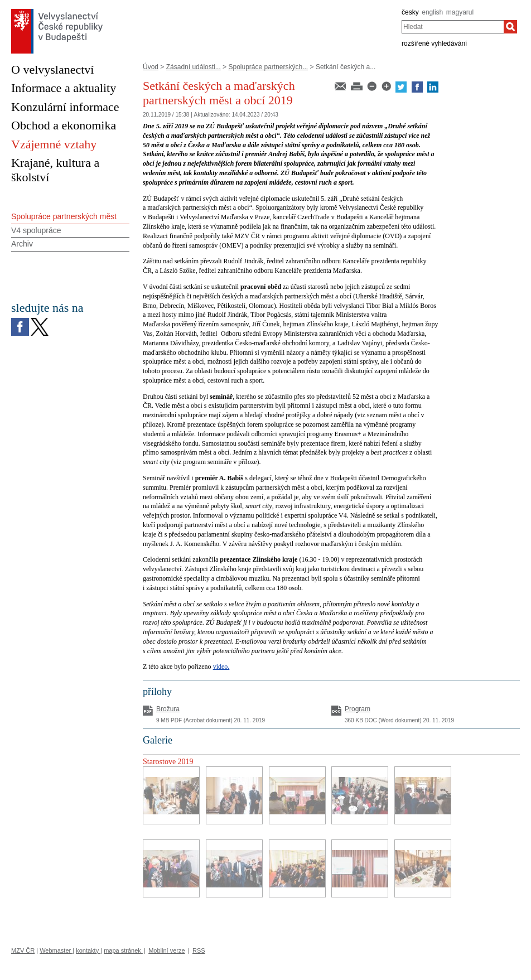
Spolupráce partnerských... (268, 67)
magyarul (460, 12)
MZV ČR (23, 950)
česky (410, 12)
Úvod (151, 67)
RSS (199, 950)
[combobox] (453, 27)
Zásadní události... (194, 67)
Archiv (22, 244)
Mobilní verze (166, 950)
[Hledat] (510, 27)
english (432, 12)
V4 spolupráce (36, 230)
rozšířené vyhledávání (434, 44)
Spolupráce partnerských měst (64, 216)
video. (221, 667)
